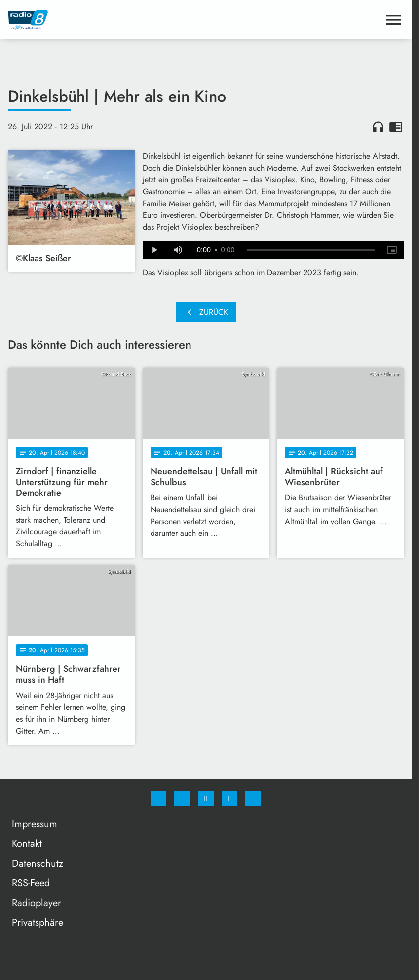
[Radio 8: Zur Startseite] (107, 20)
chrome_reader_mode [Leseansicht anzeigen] (396, 127)
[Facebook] (158, 799)
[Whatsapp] (206, 799)
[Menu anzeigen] (394, 20)
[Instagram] (182, 799)
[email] (253, 799)
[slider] (311, 250)
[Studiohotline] (229, 799)
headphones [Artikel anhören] (378, 127)
